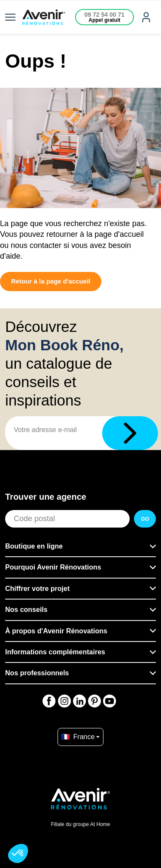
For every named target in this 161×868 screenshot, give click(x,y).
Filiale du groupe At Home (80, 824)
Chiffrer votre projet (37, 589)
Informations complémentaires (55, 652)
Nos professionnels (37, 673)
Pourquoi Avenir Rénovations (53, 567)
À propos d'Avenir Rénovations (56, 631)
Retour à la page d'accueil (51, 281)
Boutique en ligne (34, 546)
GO (145, 519)
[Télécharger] (130, 433)
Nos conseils (26, 610)
